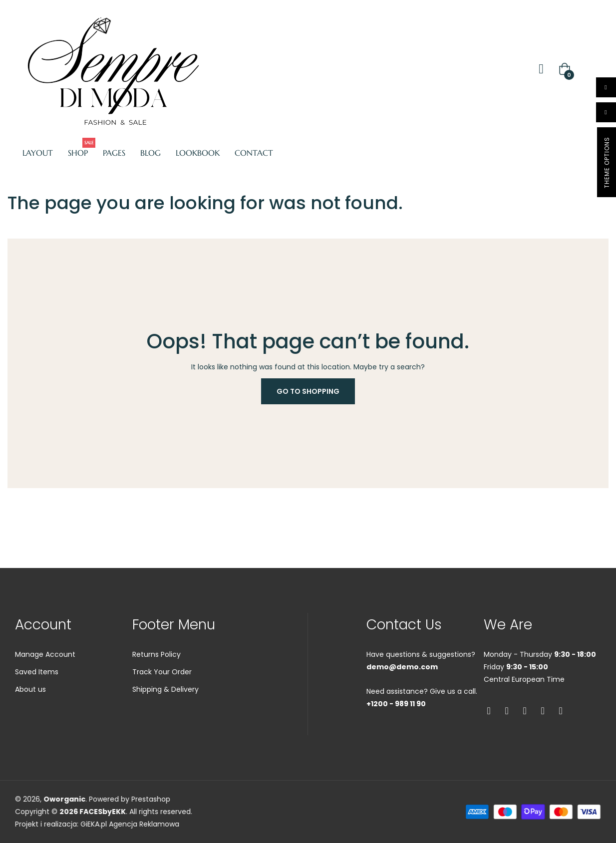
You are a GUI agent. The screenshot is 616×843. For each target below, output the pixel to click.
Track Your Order (162, 710)
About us (30, 728)
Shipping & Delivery (165, 728)
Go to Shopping (308, 391)
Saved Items (37, 710)
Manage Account (45, 693)
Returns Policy (156, 693)
